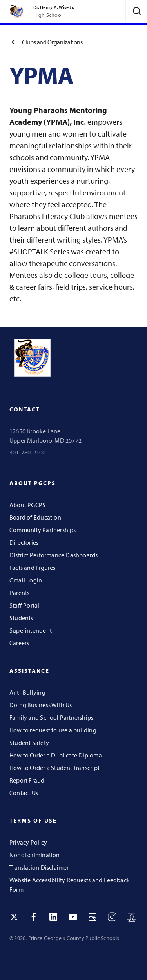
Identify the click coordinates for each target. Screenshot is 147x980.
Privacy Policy (28, 842)
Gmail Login (26, 580)
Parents (19, 593)
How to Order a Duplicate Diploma (56, 755)
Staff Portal (24, 605)
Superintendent (31, 630)
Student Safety (29, 743)
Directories (24, 542)
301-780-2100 (28, 452)
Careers (19, 643)
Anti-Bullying (27, 692)
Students (21, 618)
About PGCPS (27, 505)
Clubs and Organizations (46, 42)
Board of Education (35, 517)
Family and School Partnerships (51, 717)
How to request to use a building (53, 730)
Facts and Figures (33, 568)
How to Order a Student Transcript (54, 768)
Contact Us (24, 793)
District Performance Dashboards (54, 555)
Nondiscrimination (35, 855)
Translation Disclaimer (39, 867)
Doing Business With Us (41, 705)
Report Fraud (27, 780)
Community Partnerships (43, 530)
